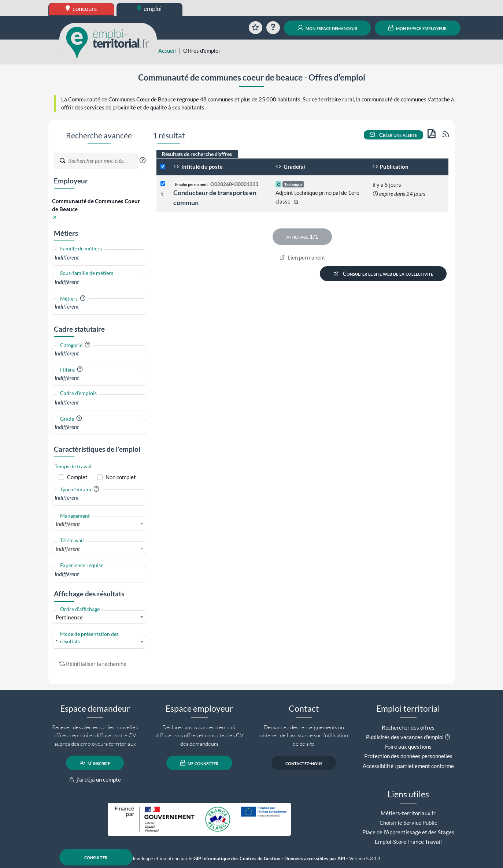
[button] (143, 160)
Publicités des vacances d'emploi (405, 737)
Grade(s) (290, 167)
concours (81, 9)
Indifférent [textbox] (68, 524)
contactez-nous (304, 763)
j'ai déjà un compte (95, 779)
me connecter (199, 763)
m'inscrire (95, 763)
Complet (77, 477)
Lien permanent (302, 257)
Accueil (167, 51)
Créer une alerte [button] (393, 135)
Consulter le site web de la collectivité (383, 274)
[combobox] (99, 258)
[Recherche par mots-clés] (103, 161)
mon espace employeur (417, 28)
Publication (391, 167)
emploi (149, 9)
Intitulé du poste (198, 167)
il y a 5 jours (387, 185)
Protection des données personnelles (408, 756)
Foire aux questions (408, 746)
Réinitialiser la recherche (93, 664)
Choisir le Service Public (408, 823)
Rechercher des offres (408, 727)
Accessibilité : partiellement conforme (408, 766)
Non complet (121, 477)
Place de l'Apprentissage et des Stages (408, 832)
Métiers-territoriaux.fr (408, 813)
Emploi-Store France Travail (408, 842)
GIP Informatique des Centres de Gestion (237, 859)
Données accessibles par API (315, 859)
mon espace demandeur (327, 28)
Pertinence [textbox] (69, 617)
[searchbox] (99, 258)
